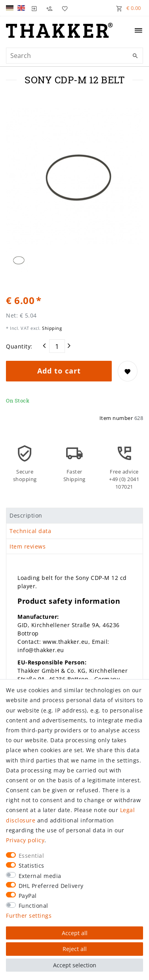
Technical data (30, 531)
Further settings (29, 916)
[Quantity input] (57, 346)
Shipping (52, 328)
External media (40, 876)
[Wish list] (63, 8)
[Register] (50, 8)
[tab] (74, 516)
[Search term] (74, 56)
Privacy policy (25, 840)
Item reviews (28, 546)
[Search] (135, 56)
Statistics (32, 865)
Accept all (75, 933)
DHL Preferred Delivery (51, 886)
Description (26, 515)
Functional (33, 906)
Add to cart (59, 371)
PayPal (28, 896)
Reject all (75, 949)
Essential (32, 856)
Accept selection (75, 965)
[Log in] (34, 8)
